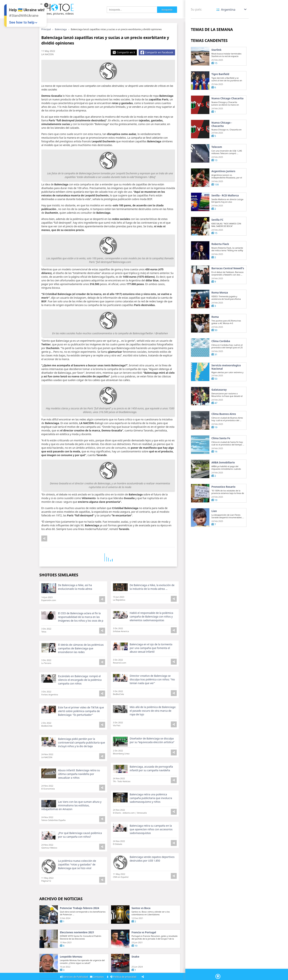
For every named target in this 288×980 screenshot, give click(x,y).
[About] (108, 977)
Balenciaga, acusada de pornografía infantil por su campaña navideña (151, 773)
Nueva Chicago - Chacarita (222, 136)
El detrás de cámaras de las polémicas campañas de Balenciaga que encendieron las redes (79, 660)
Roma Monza (220, 305)
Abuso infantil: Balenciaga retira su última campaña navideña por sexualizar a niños (79, 782)
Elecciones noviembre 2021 (77, 950)
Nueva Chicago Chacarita (221, 100)
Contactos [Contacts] (98, 977)
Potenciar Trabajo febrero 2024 (80, 926)
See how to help (22, 22)
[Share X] (124, 52)
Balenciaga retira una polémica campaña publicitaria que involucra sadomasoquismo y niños (151, 803)
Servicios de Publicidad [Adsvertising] (74, 977)
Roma (215, 329)
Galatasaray (219, 402)
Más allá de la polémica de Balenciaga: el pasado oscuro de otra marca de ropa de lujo (152, 719)
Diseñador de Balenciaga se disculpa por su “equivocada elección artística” (152, 745)
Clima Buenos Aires (224, 426)
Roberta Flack (220, 256)
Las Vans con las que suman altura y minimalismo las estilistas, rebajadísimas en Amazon (71, 810)
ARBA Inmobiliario (223, 474)
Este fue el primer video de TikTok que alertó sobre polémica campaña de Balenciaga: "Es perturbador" (80, 720)
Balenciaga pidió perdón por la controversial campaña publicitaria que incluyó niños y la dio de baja (79, 751)
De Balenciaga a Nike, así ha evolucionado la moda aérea (75, 599)
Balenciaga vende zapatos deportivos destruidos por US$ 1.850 (152, 856)
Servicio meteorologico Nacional (226, 379)
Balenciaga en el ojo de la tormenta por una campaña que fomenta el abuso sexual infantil (151, 660)
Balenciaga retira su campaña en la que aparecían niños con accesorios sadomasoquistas (151, 830)
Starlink (216, 50)
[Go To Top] (217, 974)
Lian (214, 523)
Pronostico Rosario (223, 499)
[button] (232, 9)
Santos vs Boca (141, 926)
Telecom (217, 159)
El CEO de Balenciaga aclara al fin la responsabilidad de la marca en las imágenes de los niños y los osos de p (81, 629)
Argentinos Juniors (223, 183)
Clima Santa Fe (221, 450)
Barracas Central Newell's (222, 282)
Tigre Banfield (220, 74)
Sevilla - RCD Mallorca (225, 207)
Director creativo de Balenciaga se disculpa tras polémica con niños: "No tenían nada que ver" (152, 691)
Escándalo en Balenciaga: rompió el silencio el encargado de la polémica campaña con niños (80, 692)
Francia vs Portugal (144, 950)
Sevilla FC (217, 232)
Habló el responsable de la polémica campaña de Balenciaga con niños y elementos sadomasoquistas (151, 628)
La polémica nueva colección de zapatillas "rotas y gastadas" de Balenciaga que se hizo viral (77, 866)
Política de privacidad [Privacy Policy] (124, 977)
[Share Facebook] (157, 52)
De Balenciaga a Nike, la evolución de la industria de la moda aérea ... (152, 599)
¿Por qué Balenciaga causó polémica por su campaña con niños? (80, 836)
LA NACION (47, 54)
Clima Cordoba (221, 353)
